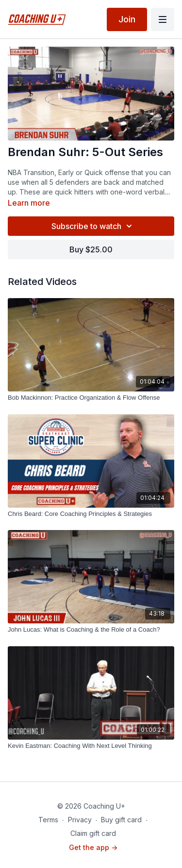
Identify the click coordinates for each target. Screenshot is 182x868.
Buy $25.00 (91, 249)
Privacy (80, 820)
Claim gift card (93, 833)
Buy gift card (121, 820)
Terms (48, 820)
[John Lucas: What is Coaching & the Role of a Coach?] (91, 630)
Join (127, 19)
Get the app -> (93, 847)
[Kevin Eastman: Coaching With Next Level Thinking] (91, 746)
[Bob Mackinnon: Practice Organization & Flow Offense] (91, 398)
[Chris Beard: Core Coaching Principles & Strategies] (91, 514)
